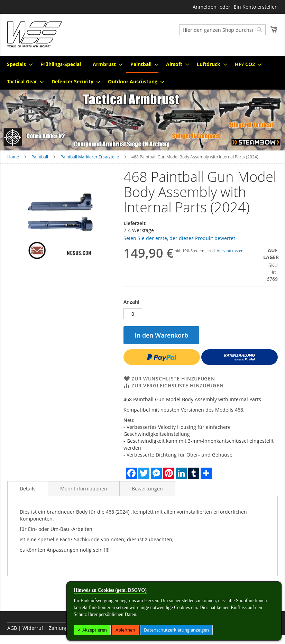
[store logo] (35, 34)
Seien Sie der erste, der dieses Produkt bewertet (179, 238)
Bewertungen (147, 489)
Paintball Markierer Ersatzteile (90, 157)
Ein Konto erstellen (256, 7)
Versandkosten (230, 251)
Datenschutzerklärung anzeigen (176, 630)
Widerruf (33, 628)
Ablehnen (125, 630)
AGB (12, 628)
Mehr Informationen (84, 489)
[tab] (28, 489)
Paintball (40, 157)
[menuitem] (18, 64)
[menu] (142, 73)
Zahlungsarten (66, 628)
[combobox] (222, 30)
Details (28, 489)
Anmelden (205, 7)
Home (13, 157)
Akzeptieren (94, 630)
